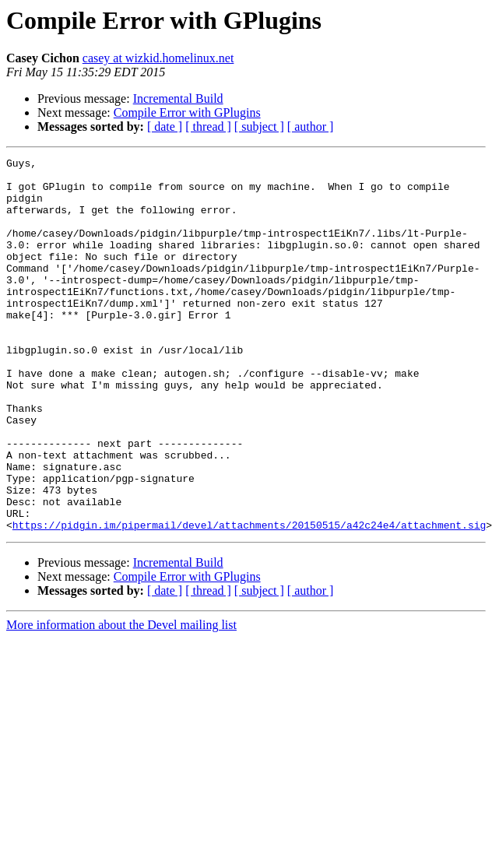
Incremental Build (178, 98)
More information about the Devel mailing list (121, 699)
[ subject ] (259, 127)
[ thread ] (208, 127)
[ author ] (311, 127)
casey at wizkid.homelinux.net (158, 58)
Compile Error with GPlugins (187, 112)
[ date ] (165, 127)
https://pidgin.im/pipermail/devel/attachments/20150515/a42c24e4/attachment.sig (249, 599)
